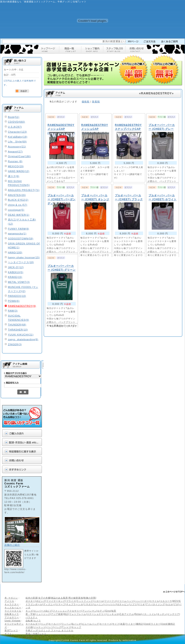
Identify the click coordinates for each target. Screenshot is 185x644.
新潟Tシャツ (11, 630)
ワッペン (66, 624)
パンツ (50, 627)
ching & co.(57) (18, 205)
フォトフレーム (78, 614)
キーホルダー (33, 624)
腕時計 (140, 624)
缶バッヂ (76, 624)
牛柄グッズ (32, 630)
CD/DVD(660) (17, 122)
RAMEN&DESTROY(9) (22, 306)
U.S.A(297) (15, 127)
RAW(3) (13, 311)
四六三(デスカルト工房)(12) (22, 222)
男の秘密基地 (76, 598)
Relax (138, 614)
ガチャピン (123, 604)
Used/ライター (152, 624)
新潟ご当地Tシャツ (36, 634)
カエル (169, 604)
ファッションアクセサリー (67, 611)
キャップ (76, 627)
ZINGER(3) (15, 344)
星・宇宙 (30, 614)
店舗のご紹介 (12, 545)
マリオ (141, 604)
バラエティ (32, 617)
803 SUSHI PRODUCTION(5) (19, 183)
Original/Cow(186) (20, 156)
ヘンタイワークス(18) (21, 262)
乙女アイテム (127, 614)
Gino (108, 611)
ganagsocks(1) (17, 234)
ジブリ (133, 604)
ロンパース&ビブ (43, 611)
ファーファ (110, 601)
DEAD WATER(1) (19, 215)
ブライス (71, 601)
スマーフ (61, 604)
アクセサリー (12, 617)
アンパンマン (89, 611)
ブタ (176, 604)
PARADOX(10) (17, 296)
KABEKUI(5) (16, 272)
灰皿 (123, 624)
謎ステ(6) (14, 176)
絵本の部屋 (32, 598)
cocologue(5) (16, 210)
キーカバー (55, 624)
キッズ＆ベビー (13, 608)
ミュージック (43, 614)
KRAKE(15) (15, 277)
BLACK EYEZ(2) (18, 200)
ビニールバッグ (90, 624)
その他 (29, 627)
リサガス (88, 604)
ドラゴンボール (34, 604)
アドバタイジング (155, 604)
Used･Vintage (13, 621)
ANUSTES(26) (17, 195)
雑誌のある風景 (59, 598)
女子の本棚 (44, 598)
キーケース (106, 624)
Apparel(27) (15, 152)
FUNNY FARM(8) (19, 229)
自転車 (29, 621)
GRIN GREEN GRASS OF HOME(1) (24, 246)
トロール (99, 601)
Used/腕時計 (168, 624)
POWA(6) (14, 301)
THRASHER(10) (18, 330)
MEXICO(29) (16, 166)
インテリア (173, 614)
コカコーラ (166, 601)
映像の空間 (90, 598)
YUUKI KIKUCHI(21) (21, 335)
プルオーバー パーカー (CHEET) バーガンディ (62, 199)
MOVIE (177, 601)
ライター (130, 624)
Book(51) (14, 117)
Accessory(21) (17, 147)
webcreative (129, 640)
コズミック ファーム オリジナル (56, 630)
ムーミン (99, 604)
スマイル (154, 601)
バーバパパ (110, 604)
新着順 (96, 102)
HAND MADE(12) (19, 171)
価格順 (86, 102)
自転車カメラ (12, 614)
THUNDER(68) (17, 325)
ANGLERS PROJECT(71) (24, 190)
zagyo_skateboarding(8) (23, 339)
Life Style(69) (17, 142)
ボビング (41, 601)
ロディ (101, 611)
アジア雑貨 (57, 614)
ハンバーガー (142, 601)
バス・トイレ (149, 614)
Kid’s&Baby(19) (18, 137)
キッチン (162, 614)
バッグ (58, 627)
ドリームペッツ (125, 601)
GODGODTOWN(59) (21, 239)
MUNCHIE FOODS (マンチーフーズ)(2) (23, 289)
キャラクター (12, 604)
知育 (114, 611)
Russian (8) (15, 161)
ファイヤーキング (56, 601)
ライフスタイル (13, 611)
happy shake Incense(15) (24, 257)
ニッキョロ (113, 614)
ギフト (8, 634)
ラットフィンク (85, 601)
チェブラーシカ (75, 604)
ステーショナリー (96, 614)
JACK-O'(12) (16, 267)
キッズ (29, 611)
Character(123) (18, 132)
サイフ (116, 624)
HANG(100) (15, 252)
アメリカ (9, 601)
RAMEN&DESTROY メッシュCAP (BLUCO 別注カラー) (61, 129)
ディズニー (49, 604)
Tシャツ (66, 627)
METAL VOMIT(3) (19, 282)
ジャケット (40, 627)
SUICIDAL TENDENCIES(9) (19, 318)
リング (44, 624)
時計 (66, 614)
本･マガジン (11, 598)
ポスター (30, 601)
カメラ (37, 621)
